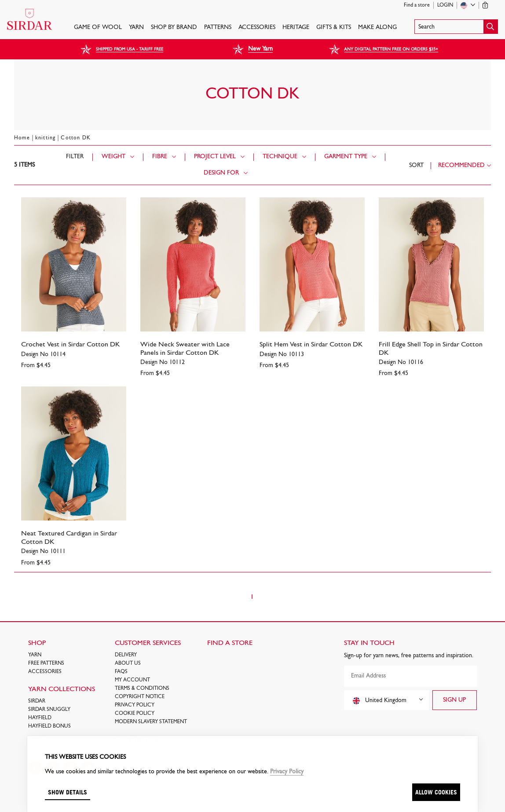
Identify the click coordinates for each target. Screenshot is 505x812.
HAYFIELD (40, 718)
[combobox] (386, 700)
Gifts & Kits (334, 27)
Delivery (126, 655)
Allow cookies (436, 792)
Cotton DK (76, 138)
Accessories (257, 27)
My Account (132, 680)
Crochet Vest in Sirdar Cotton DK (71, 345)
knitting (46, 138)
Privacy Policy (135, 705)
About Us (128, 663)
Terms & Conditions (142, 688)
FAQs (121, 672)
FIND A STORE (230, 643)
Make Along (377, 27)
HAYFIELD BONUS (49, 726)
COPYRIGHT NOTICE (140, 697)
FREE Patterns (46, 663)
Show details (68, 792)
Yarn (136, 27)
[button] (456, 27)
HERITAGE (296, 27)
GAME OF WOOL (98, 27)
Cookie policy (135, 714)
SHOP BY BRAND (174, 27)
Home (22, 138)
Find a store (417, 5)
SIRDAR (37, 701)
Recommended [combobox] (461, 166)
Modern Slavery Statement (151, 722)
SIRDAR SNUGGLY (49, 710)
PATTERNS (218, 27)
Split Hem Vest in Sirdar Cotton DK (311, 345)
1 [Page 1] (252, 597)
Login (445, 5)
